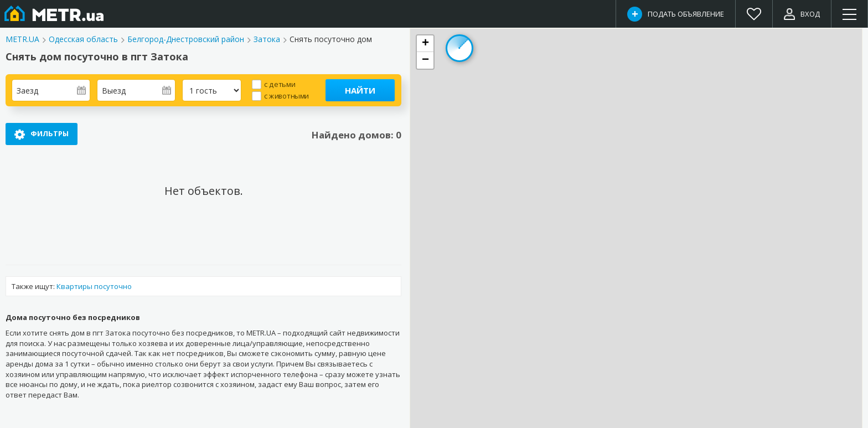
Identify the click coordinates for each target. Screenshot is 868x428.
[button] (425, 44)
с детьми (280, 84)
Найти (360, 90)
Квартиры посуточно (94, 286)
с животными (286, 96)
